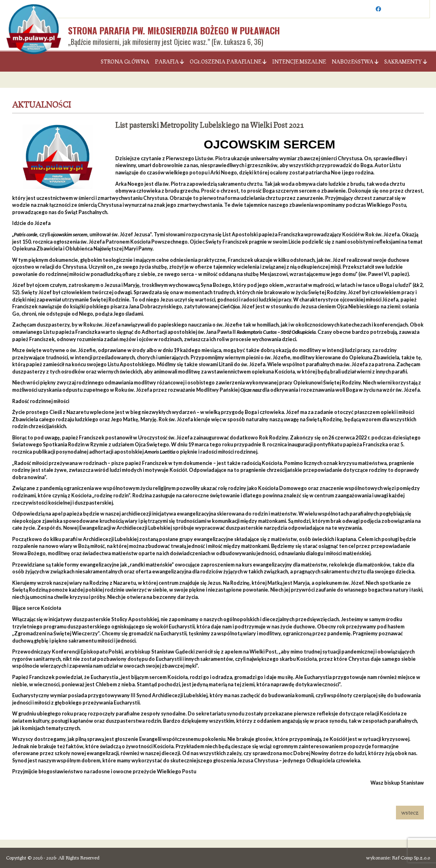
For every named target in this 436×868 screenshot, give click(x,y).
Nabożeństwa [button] (355, 62)
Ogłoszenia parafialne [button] (228, 62)
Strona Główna (125, 62)
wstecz (410, 812)
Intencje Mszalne (299, 62)
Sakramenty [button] (406, 62)
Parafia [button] (169, 62)
